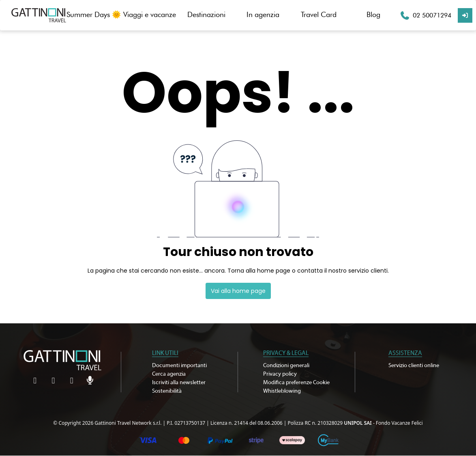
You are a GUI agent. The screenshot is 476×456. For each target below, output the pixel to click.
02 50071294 (432, 15)
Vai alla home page (238, 291)
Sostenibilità (167, 391)
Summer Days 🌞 (94, 14)
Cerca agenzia (169, 374)
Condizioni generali (286, 366)
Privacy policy (280, 374)
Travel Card (319, 14)
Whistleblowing (282, 391)
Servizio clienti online (414, 366)
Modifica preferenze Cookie (296, 383)
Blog (373, 14)
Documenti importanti (179, 366)
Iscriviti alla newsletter (179, 383)
